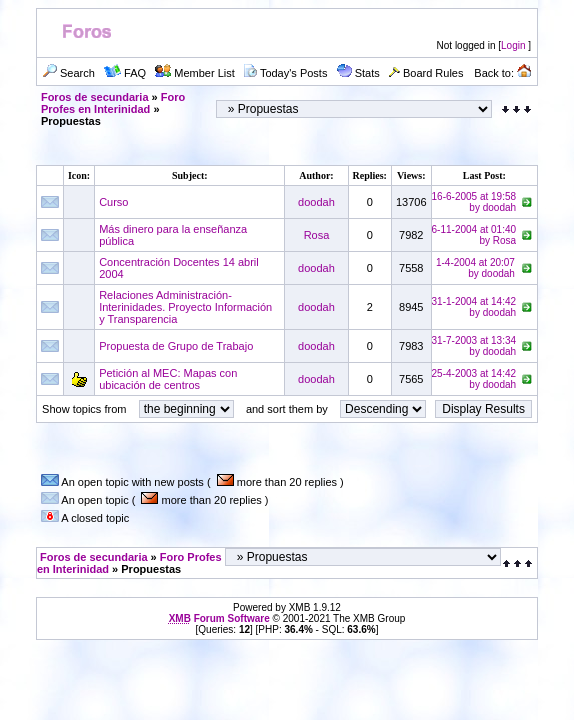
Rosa (317, 235)
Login (513, 45)
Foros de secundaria (95, 97)
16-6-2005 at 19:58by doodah (474, 202)
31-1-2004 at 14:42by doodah (474, 307)
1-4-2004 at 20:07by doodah (475, 268)
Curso (113, 202)
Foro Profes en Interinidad (113, 103)
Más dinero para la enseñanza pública (173, 235)
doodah (316, 202)
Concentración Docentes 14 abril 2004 (179, 268)
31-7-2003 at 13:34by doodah (474, 346)
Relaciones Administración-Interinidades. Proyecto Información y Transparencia (185, 307)
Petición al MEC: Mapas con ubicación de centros (168, 379)
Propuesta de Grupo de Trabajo (176, 346)
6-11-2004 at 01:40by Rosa (474, 235)
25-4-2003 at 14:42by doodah (474, 379)
